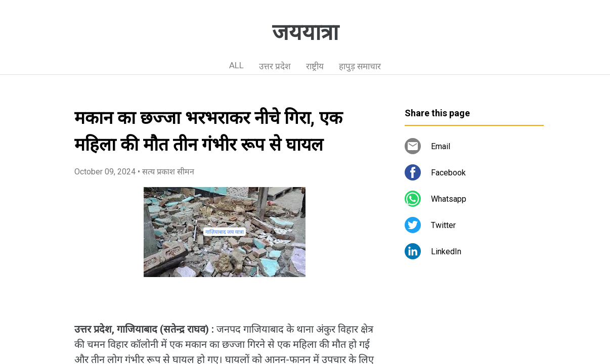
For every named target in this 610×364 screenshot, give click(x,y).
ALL (236, 65)
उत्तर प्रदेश (275, 66)
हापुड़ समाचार (360, 66)
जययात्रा (305, 32)
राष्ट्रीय (315, 66)
